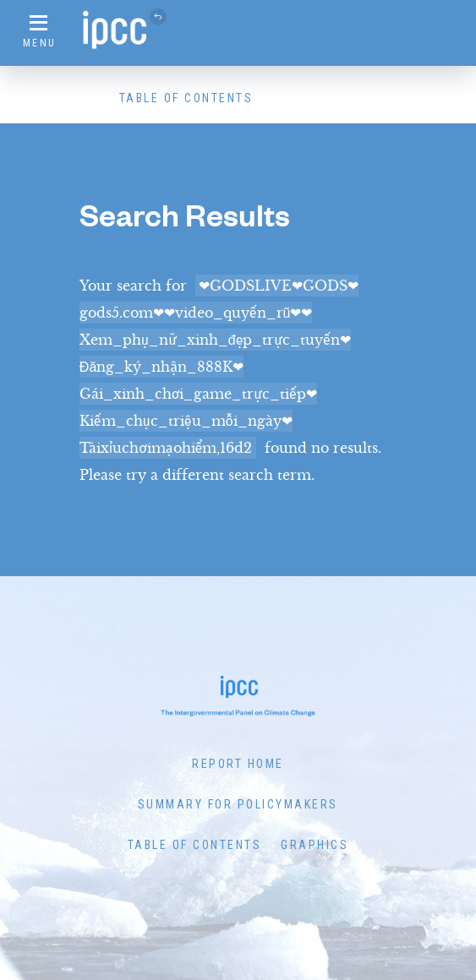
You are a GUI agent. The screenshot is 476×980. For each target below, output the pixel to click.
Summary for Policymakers (238, 804)
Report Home (238, 764)
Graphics (315, 845)
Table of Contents (186, 98)
